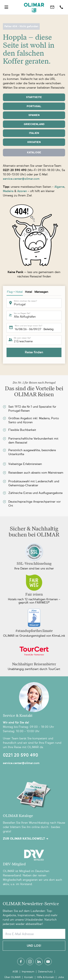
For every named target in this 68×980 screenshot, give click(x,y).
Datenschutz (45, 972)
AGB (15, 972)
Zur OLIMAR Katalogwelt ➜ (26, 839)
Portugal (34, 106)
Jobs (61, 977)
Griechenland (34, 124)
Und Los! (34, 946)
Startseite (34, 97)
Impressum (28, 972)
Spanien (34, 115)
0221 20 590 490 (20, 755)
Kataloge (34, 152)
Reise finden (34, 352)
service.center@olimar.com (21, 763)
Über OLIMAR (12, 977)
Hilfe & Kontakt (46, 977)
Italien (34, 133)
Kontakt (29, 977)
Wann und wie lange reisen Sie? (28, 326)
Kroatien (34, 142)
